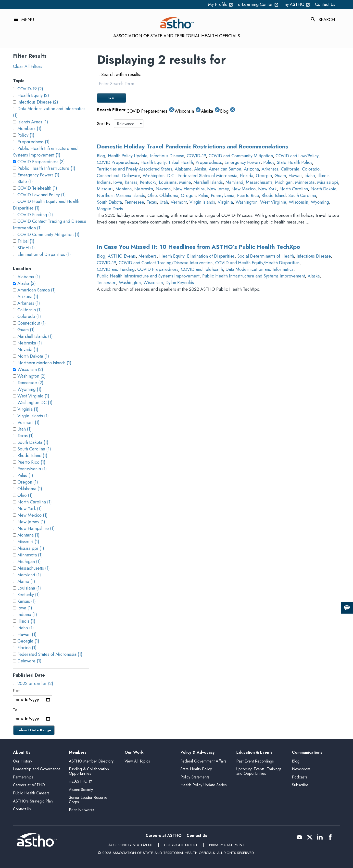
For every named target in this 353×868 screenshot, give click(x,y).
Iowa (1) (25, 608)
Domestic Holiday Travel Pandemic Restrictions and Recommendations (192, 146)
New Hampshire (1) (36, 528)
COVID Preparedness (117, 162)
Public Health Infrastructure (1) (46, 168)
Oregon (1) (28, 482)
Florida (247, 176)
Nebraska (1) (30, 343)
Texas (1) (25, 436)
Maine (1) (26, 581)
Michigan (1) (29, 562)
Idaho (310, 176)
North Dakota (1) (33, 356)
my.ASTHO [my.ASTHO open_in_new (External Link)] (297, 4)
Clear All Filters (28, 66)
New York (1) (30, 509)
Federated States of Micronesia (208, 176)
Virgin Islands (202, 202)
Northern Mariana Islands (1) (44, 363)
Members (148, 256)
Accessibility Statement (131, 845)
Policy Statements (195, 777)
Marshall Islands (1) (35, 336)
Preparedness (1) (33, 142)
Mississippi (328, 182)
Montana (124, 189)
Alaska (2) (27, 283)
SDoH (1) (26, 248)
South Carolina (302, 196)
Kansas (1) (27, 601)
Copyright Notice (181, 845)
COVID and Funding (116, 269)
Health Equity (153, 162)
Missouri (105, 189)
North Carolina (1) (35, 502)
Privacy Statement (227, 845)
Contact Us (325, 4)
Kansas (131, 182)
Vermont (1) (28, 422)
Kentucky (148, 182)
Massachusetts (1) (34, 568)
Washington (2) (32, 376)
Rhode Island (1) (32, 456)
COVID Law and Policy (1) (42, 195)
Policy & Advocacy (197, 753)
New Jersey (218, 189)
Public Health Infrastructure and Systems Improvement (148, 276)
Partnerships (23, 777)
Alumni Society (81, 790)
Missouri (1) (28, 542)
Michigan (284, 182)
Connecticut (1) (32, 323)
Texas (152, 202)
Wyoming (320, 202)
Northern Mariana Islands (121, 196)
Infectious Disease (167, 156)
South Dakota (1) (33, 442)
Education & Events (254, 753)
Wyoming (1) (29, 389)
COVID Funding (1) (35, 215)
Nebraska (144, 189)
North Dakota (323, 189)
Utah (164, 202)
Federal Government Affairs (203, 761)
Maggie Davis (110, 209)
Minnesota (305, 182)
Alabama (183, 169)
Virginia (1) (28, 409)
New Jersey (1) (31, 522)
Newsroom (301, 769)
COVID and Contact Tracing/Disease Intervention (166, 263)
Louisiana (168, 182)
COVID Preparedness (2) (41, 162)
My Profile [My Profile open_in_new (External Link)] (221, 4)
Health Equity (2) (33, 95)
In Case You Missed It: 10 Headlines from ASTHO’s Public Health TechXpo (198, 247)
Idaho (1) (26, 628)
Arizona (251, 169)
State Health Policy (294, 162)
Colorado (311, 169)
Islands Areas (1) (33, 122)
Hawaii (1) (27, 634)
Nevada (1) (28, 350)
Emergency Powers (243, 162)
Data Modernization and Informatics (259, 269)
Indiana (104, 182)
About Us (22, 753)
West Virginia (273, 202)
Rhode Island (274, 196)
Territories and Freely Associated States (134, 169)
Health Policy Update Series (204, 785)
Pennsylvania (223, 196)
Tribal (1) (26, 241)
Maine (185, 182)
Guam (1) (26, 330)
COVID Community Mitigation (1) (48, 235)
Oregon (188, 196)
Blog (101, 156)
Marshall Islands (208, 182)
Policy (269, 162)
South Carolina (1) (34, 449)
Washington (246, 202)
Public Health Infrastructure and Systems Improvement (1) (45, 152)
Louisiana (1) (29, 588)
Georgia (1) (28, 641)
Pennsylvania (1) (32, 469)
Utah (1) (25, 429)
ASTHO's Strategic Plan (33, 801)
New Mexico (243, 189)
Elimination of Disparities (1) (44, 254)
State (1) (25, 182)
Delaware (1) (29, 661)
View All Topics (137, 761)
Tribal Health (181, 162)
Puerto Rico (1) (31, 462)
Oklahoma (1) (30, 489)
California (290, 169)
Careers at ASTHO (29, 785)
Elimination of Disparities (211, 256)
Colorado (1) (29, 316)
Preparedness (209, 162)
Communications (307, 753)
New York (267, 189)
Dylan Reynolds (180, 283)
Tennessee (134, 202)
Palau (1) (25, 475)
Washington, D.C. (159, 176)
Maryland (234, 182)
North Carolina (294, 189)
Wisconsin (298, 202)
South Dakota (109, 202)
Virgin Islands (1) (33, 416)
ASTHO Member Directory (91, 761)
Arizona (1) (28, 297)
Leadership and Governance (37, 769)
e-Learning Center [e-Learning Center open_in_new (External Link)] (258, 4)
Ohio (152, 196)
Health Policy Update (128, 156)
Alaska (200, 169)
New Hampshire (189, 189)
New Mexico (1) (32, 515)
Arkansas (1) (29, 303)
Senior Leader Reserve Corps (88, 800)
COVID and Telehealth (202, 269)
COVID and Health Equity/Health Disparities (257, 263)
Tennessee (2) (30, 383)
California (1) (30, 310)
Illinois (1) (26, 621)
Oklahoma (169, 196)
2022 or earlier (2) (35, 684)
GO (111, 98)
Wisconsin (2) (30, 369)
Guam (280, 176)
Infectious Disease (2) (38, 102)
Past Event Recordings (255, 761)
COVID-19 (196, 156)
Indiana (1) (27, 615)
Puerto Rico (248, 196)
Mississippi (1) (31, 548)
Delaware (131, 176)
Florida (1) (27, 648)
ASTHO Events (122, 256)
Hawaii (295, 176)
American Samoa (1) (37, 290)
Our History (23, 761)
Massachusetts (259, 182)
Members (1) (29, 129)
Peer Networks (82, 810)
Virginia (225, 202)
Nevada (163, 189)
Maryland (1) (29, 575)
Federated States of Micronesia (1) (50, 654)
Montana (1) (28, 535)
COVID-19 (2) (30, 89)
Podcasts (300, 777)
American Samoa (225, 169)
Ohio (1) (25, 495)
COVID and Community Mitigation (241, 156)
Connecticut (108, 176)
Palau (203, 196)
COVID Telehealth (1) (37, 188)
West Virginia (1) (33, 396)
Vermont (179, 202)
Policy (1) (26, 135)
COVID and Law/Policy (297, 156)
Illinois (323, 176)
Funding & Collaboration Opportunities (89, 771)
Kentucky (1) (29, 595)
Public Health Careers (31, 793)
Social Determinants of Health (266, 256)
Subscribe (300, 785)
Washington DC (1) (35, 403)
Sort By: (104, 124)
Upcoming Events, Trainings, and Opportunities (259, 771)
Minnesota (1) (30, 555)
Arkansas (270, 169)
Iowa (118, 182)
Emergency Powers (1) (38, 175)
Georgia (264, 176)
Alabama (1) (29, 277)
